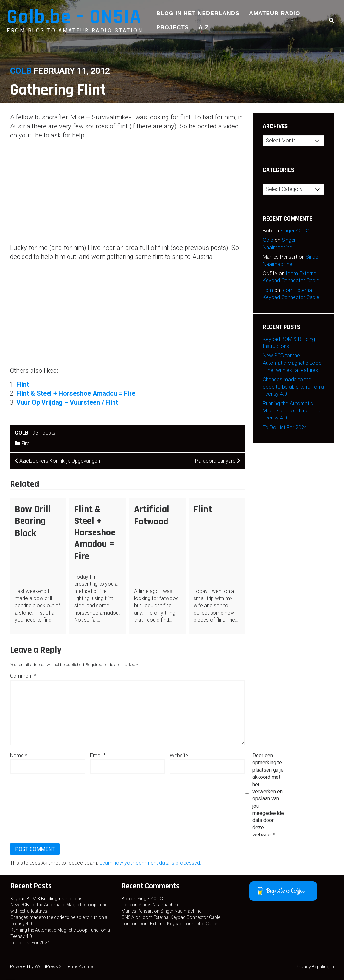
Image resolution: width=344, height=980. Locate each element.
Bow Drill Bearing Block (33, 521)
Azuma (86, 966)
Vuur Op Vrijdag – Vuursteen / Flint (67, 402)
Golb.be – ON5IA (74, 17)
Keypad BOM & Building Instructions (46, 899)
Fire (25, 443)
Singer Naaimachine (159, 905)
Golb (21, 71)
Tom (268, 290)
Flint (23, 384)
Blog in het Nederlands (198, 13)
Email (98, 755)
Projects (172, 28)
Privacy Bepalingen (315, 967)
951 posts (44, 433)
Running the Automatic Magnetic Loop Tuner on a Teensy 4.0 (292, 411)
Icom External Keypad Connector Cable (181, 917)
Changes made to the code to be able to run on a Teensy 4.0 (293, 387)
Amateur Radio (275, 13)
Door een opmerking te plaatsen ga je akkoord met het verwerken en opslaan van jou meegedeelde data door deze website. (268, 795)
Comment (23, 676)
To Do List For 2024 (285, 427)
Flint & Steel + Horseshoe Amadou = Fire (76, 393)
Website (179, 755)
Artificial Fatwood (152, 515)
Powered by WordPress (34, 966)
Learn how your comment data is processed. (150, 863)
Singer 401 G (295, 231)
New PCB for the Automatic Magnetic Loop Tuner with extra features (292, 363)
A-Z (204, 28)
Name (19, 755)
